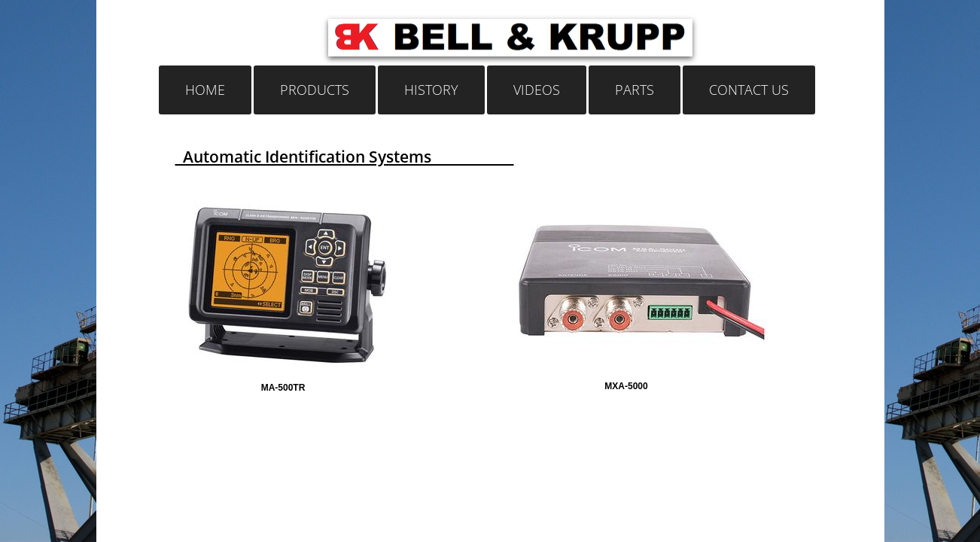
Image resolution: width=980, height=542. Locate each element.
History (431, 90)
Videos (537, 90)
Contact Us (749, 90)
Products (315, 90)
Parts (635, 90)
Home (205, 90)
